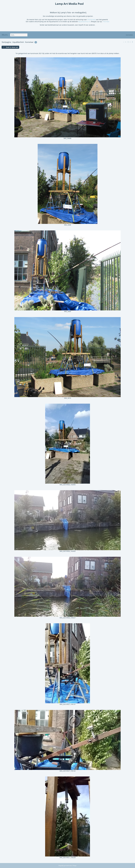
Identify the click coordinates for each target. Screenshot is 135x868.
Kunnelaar (29, 42)
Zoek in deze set (12, 47)
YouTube (106, 22)
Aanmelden (129, 35)
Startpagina (6, 42)
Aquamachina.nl (84, 22)
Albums (5, 35)
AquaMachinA (18, 42)
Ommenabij (91, 20)
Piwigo (75, 866)
